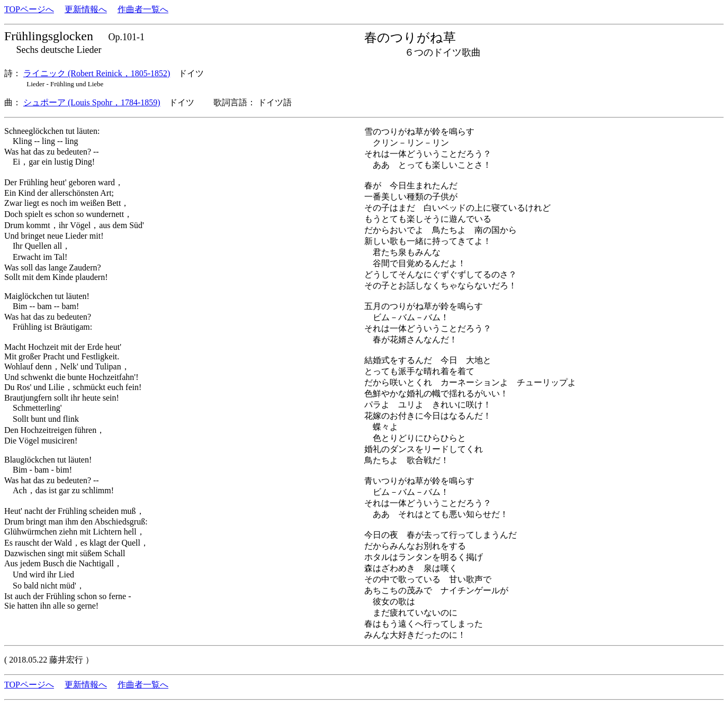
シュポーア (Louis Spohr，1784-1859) (92, 102)
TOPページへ (29, 9)
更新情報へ (86, 9)
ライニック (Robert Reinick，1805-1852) (97, 73)
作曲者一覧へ (143, 9)
